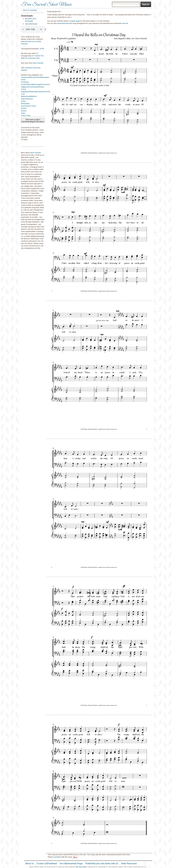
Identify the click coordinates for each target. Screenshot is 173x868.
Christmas (25, 82)
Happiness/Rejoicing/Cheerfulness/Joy (36, 92)
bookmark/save (63, 23)
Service (24, 108)
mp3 (27, 24)
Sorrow (24, 111)
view (30, 19)
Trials (23, 113)
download (29, 21)
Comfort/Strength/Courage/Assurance (35, 84)
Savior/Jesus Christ (28, 106)
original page (75, 21)
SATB (42, 49)
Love (23, 94)
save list (125, 23)
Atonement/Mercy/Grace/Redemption (35, 77)
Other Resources (129, 863)
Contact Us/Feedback (47, 863)
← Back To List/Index (29, 10)
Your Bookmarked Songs (71, 863)
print (34, 19)
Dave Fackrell (38, 63)
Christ (23, 80)
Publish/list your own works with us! (102, 863)
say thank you (30, 41)
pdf (26, 19)
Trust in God (26, 115)
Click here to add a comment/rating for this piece (33, 121)
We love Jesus (81, 867)
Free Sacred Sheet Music (47, 5)
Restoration (25, 104)
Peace (23, 101)
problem (58, 857)
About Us (30, 863)
